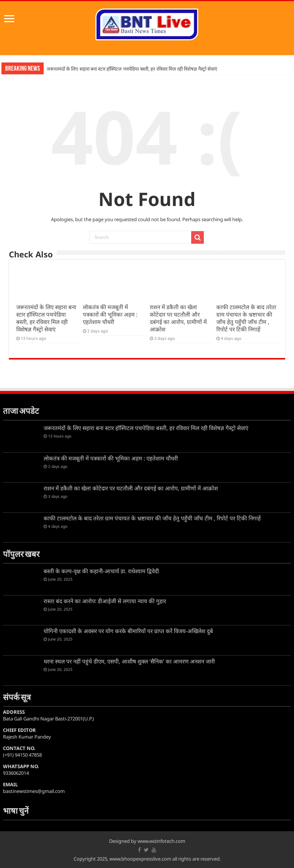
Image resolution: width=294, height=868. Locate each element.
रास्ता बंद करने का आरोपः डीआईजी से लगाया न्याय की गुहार (105, 601)
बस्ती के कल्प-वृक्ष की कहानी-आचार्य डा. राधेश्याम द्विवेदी (101, 571)
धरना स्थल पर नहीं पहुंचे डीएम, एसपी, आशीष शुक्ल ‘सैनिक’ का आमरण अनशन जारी (129, 661)
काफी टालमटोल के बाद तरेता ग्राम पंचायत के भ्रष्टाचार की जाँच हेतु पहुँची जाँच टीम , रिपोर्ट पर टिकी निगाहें (246, 318)
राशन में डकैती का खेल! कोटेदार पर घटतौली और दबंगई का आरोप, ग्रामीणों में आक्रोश (178, 318)
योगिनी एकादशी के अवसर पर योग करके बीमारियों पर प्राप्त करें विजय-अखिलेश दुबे (128, 631)
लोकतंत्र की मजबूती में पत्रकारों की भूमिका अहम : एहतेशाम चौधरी (110, 314)
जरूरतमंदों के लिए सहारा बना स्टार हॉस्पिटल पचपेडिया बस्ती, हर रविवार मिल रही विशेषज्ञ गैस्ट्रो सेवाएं (132, 69)
